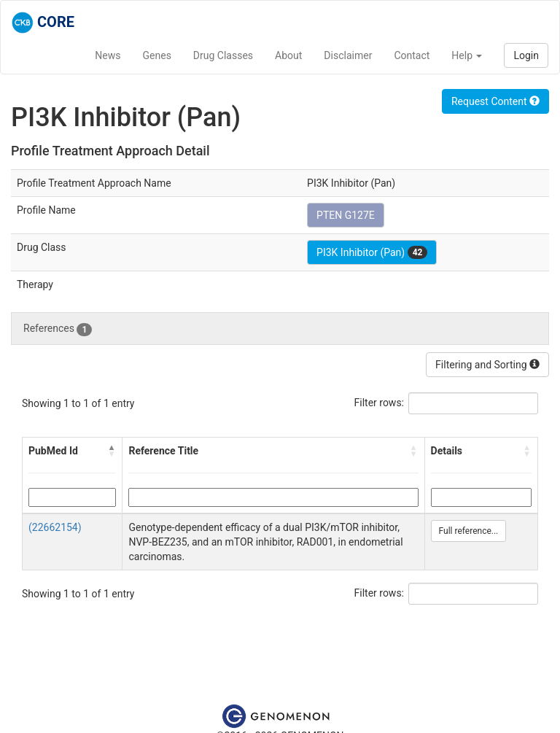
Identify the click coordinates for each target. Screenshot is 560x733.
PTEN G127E (346, 215)
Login (526, 55)
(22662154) (55, 527)
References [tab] (58, 329)
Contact (412, 55)
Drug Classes (223, 55)
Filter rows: (380, 403)
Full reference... (469, 531)
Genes (157, 55)
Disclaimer (348, 55)
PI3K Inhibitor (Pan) (372, 252)
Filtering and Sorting (487, 365)
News (108, 55)
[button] (112, 451)
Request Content (495, 101)
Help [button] (467, 55)
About (288, 55)
